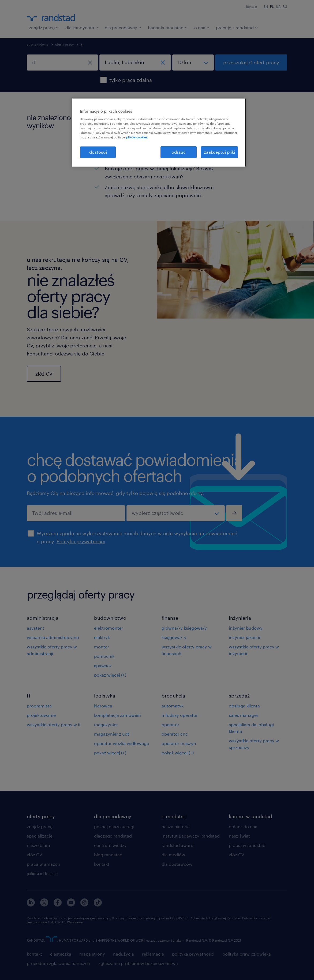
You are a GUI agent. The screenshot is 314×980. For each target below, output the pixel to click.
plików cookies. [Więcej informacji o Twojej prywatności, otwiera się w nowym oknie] (137, 137)
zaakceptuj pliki (219, 152)
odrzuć (179, 152)
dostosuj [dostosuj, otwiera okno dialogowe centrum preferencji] (98, 152)
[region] (159, 132)
